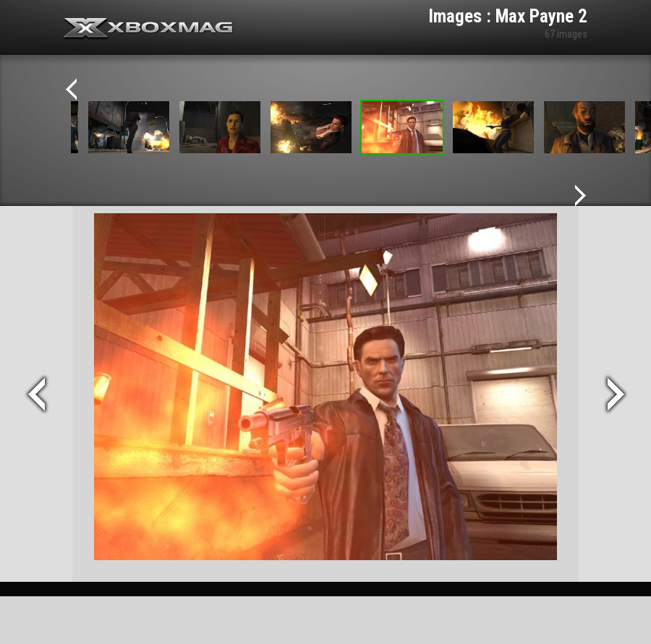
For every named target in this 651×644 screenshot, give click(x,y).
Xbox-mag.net (149, 29)
